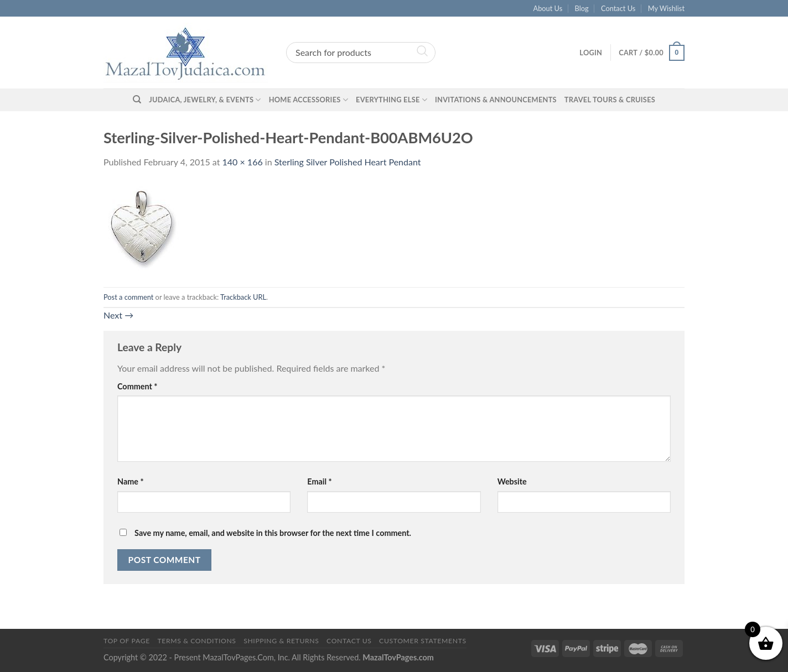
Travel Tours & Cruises (610, 100)
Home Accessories (309, 100)
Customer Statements (423, 641)
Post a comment (128, 297)
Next (118, 315)
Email (319, 481)
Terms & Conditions (196, 641)
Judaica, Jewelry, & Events (205, 100)
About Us (548, 8)
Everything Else (392, 100)
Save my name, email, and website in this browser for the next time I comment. (273, 533)
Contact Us (618, 8)
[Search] (137, 100)
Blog (582, 8)
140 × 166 (243, 162)
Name (131, 481)
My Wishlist (666, 8)
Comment (137, 386)
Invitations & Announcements (496, 100)
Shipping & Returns (281, 641)
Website (512, 481)
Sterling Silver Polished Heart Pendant (348, 162)
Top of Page (127, 641)
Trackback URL (243, 297)
